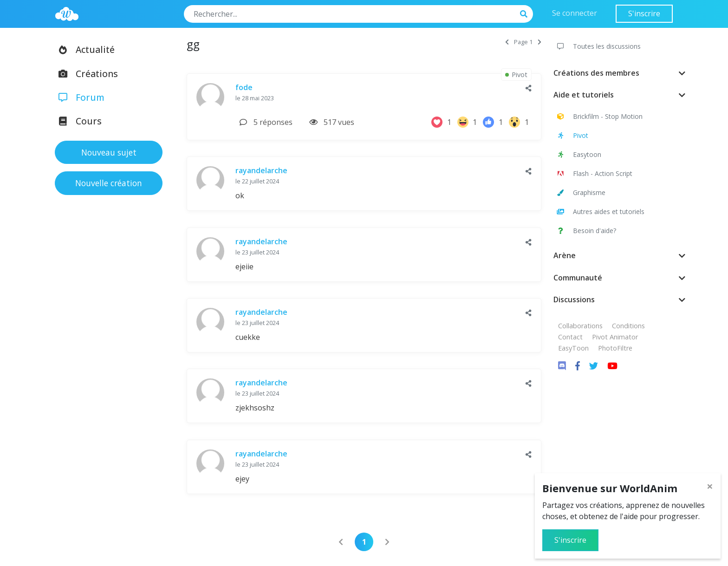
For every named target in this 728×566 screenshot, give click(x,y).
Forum (78, 97)
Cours (77, 121)
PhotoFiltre (615, 348)
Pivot (572, 135)
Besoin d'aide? (586, 231)
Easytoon (578, 154)
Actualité (84, 49)
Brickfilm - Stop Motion (599, 116)
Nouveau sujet (109, 152)
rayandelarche (261, 170)
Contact (570, 337)
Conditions (628, 326)
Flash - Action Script (594, 173)
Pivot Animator (615, 337)
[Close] (710, 486)
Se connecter (575, 13)
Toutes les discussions (598, 46)
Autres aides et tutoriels (600, 211)
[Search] (349, 14)
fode (244, 87)
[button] (529, 88)
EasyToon (573, 348)
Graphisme (580, 192)
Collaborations (580, 326)
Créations (85, 74)
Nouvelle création (109, 183)
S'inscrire (644, 13)
